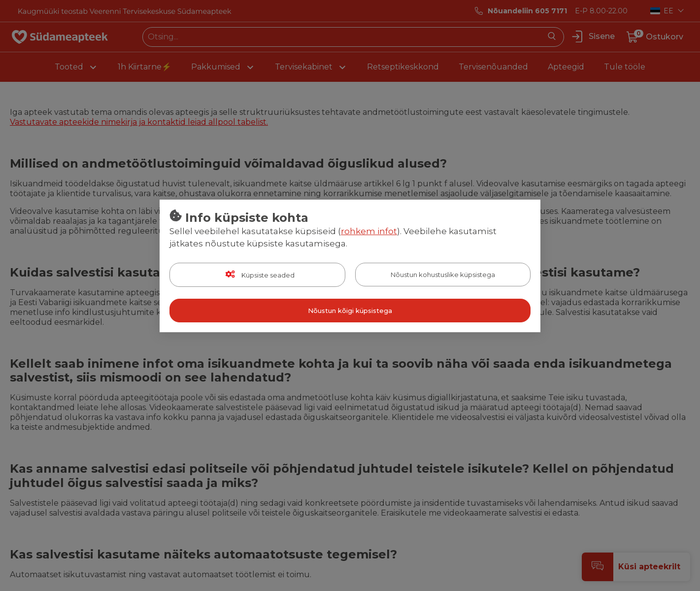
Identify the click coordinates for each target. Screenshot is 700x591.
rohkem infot (369, 231)
